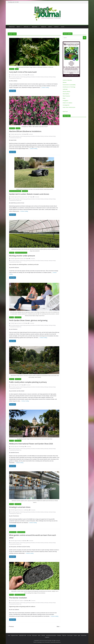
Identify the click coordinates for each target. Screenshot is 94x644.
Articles (26, 27)
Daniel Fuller (19, 134)
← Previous (11, 627)
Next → (59, 627)
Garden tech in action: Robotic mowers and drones (29, 194)
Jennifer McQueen (20, 259)
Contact (56, 27)
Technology (25, 191)
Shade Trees (19, 78)
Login (79, 635)
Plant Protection (66, 96)
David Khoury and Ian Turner (22, 197)
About (18, 27)
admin (18, 385)
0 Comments (31, 75)
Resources (35, 27)
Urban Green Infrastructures (69, 107)
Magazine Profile (15, 635)
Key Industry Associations (51, 635)
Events (50, 27)
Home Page (12, 27)
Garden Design (23, 77)
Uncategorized (66, 105)
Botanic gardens (16, 77)
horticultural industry (40, 77)
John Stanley (19, 541)
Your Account (70, 635)
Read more (65, 111)
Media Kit (44, 27)
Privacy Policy (84, 635)
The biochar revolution (18, 598)
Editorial (18, 128)
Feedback (59, 635)
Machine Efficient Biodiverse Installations (25, 131)
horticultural (33, 77)
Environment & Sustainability (69, 85)
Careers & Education (67, 80)
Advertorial (12, 128)
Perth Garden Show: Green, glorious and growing (28, 320)
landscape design (52, 77)
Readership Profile (22, 635)
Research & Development (20, 595)
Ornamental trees (13, 78)
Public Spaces (18, 379)
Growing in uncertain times (20, 507)
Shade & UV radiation (67, 103)
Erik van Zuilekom (20, 601)
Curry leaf (12, 69)
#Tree (11, 77)
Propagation (65, 101)
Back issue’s (35, 635)
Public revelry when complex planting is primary (28, 382)
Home (9, 635)
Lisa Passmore (19, 323)
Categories (47, 637)
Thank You (64, 635)
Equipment (12, 253)
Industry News (18, 504)
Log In (63, 27)
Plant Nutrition (66, 94)
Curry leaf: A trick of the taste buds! (23, 72)
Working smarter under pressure (22, 256)
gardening (28, 77)
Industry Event (18, 317)
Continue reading (45, 87)
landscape (46, 77)
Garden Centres (13, 532)
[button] (21, 27)
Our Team (29, 635)
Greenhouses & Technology (15, 191)
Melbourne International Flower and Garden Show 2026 (31, 444)
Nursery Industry (21, 532)
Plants (17, 69)
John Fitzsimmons (20, 510)
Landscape (12, 379)
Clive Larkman (19, 75)
